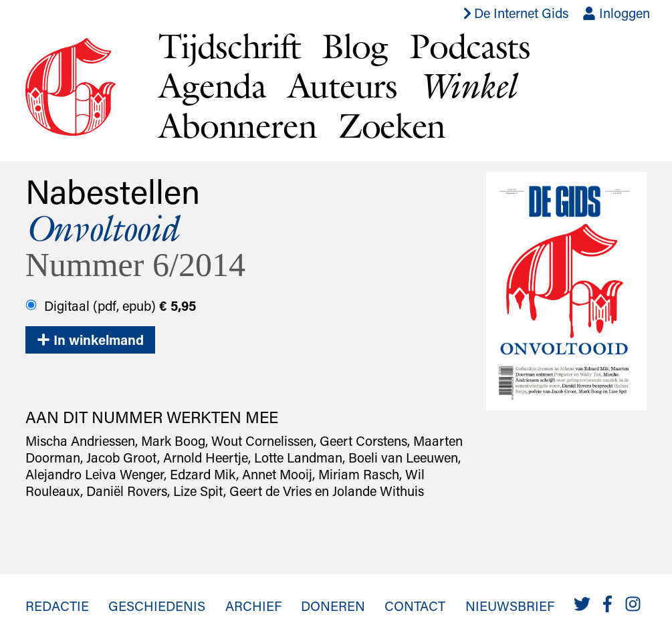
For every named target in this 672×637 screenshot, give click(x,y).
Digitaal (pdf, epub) (110, 305)
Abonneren (237, 125)
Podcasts (470, 45)
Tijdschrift (229, 45)
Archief (253, 606)
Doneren (333, 606)
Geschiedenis (157, 606)
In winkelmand (90, 340)
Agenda (212, 85)
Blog (355, 45)
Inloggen (616, 13)
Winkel (467, 85)
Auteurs (342, 85)
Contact (415, 606)
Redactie (57, 606)
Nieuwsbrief (510, 606)
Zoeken (392, 125)
